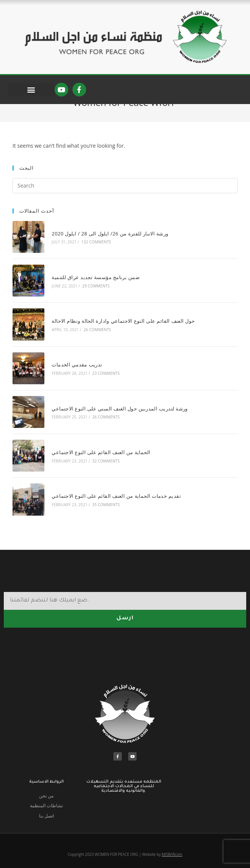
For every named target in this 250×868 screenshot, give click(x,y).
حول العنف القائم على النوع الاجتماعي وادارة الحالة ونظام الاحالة (119, 333)
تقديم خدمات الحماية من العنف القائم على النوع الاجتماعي (112, 494)
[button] (31, 89)
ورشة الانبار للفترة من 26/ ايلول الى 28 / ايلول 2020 (106, 253)
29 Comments (92, 301)
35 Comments (102, 503)
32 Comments (102, 462)
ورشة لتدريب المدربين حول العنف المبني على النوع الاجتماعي (116, 413)
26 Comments (93, 342)
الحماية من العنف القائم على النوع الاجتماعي (97, 454)
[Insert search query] (125, 207)
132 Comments (92, 261)
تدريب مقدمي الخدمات (73, 373)
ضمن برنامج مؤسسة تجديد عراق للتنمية (92, 293)
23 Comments (102, 382)
